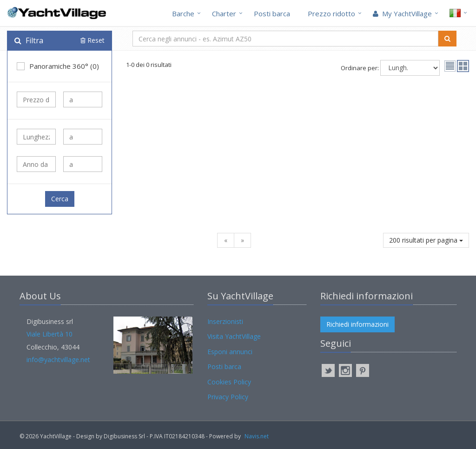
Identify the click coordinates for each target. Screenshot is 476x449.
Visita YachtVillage (234, 336)
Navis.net (257, 436)
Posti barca (272, 13)
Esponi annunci (230, 352)
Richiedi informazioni (357, 324)
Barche (183, 13)
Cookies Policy (229, 382)
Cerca (60, 199)
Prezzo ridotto (331, 13)
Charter (224, 13)
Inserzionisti (225, 321)
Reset (93, 40)
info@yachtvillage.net (58, 360)
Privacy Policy (228, 397)
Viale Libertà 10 (50, 334)
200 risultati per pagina (426, 240)
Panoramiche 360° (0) (58, 66)
